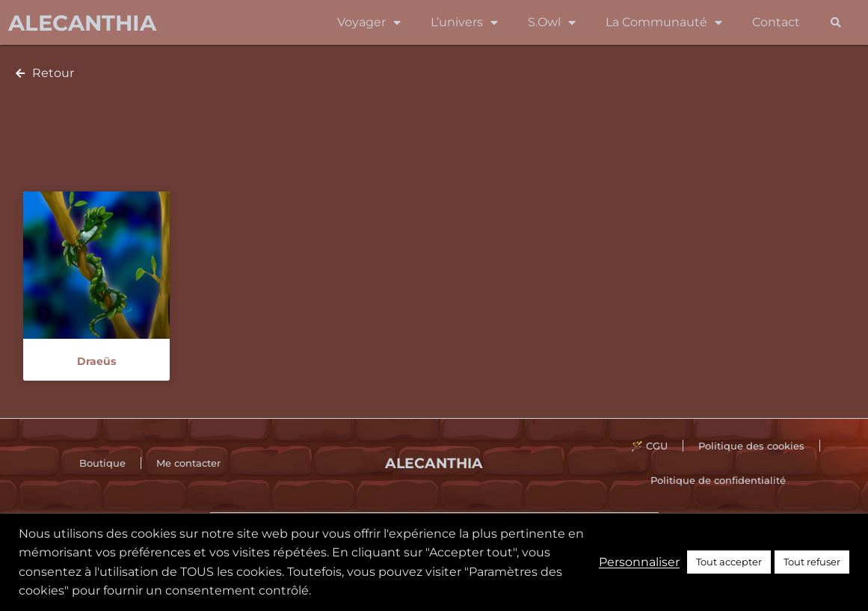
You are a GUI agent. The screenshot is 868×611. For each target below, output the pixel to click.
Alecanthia (82, 23)
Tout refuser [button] (812, 562)
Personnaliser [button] (639, 562)
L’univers (464, 22)
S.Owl (552, 22)
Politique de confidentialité (718, 480)
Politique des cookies (751, 446)
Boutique (102, 463)
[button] (836, 23)
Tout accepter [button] (729, 562)
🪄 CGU (649, 446)
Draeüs (96, 361)
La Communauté (664, 22)
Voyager (369, 22)
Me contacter (188, 463)
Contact (776, 22)
